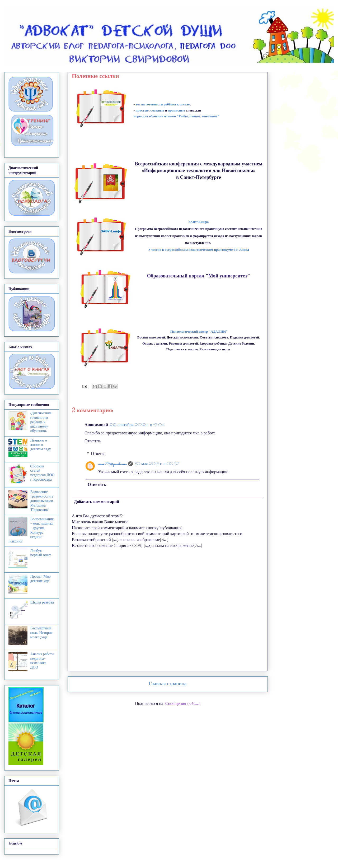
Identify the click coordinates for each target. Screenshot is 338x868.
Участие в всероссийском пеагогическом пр (199, 250)
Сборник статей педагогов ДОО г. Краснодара (43, 473)
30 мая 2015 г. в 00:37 (157, 464)
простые (142, 110)
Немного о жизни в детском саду (41, 445)
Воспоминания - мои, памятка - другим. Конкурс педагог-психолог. (31, 530)
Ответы (98, 454)
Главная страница (168, 684)
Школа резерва (42, 602)
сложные (157, 110)
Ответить (93, 441)
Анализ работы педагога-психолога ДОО (42, 661)
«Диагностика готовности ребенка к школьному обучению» (41, 422)
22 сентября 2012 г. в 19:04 (137, 425)
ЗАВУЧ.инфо (199, 222)
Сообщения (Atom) (183, 704)
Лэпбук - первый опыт (41, 553)
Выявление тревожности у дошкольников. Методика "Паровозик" (42, 501)
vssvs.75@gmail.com (112, 464)
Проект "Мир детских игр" (41, 579)
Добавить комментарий (97, 502)
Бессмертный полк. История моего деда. (41, 633)
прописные (176, 110)
